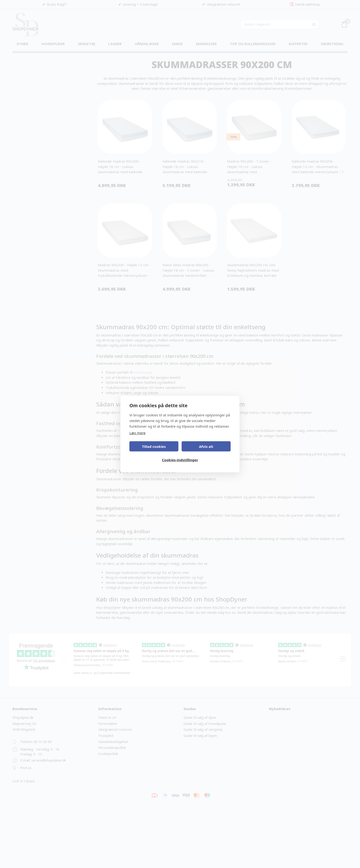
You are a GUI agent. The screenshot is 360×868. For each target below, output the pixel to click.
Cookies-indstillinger (180, 460)
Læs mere (138, 433)
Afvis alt (206, 446)
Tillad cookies (154, 446)
